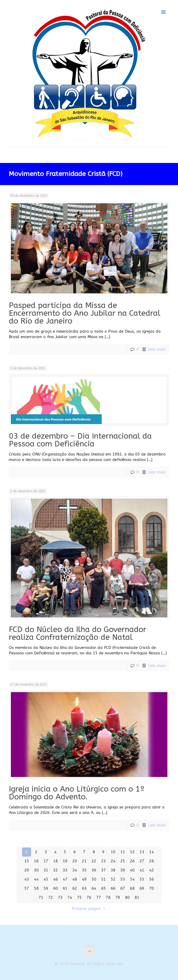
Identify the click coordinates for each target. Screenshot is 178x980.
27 (142, 861)
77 (99, 897)
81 (137, 897)
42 (152, 870)
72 (51, 897)
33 (65, 870)
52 (113, 879)
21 (84, 861)
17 (46, 861)
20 (75, 861)
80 (127, 897)
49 (84, 879)
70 (152, 888)
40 (132, 870)
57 (27, 888)
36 (94, 870)
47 (65, 879)
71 (41, 897)
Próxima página (89, 909)
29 (27, 870)
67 (123, 888)
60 (56, 888)
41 (142, 870)
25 (123, 861)
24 (113, 861)
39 (123, 870)
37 (104, 870)
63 (84, 888)
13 (142, 852)
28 (152, 861)
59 (46, 888)
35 (84, 870)
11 (123, 852)
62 (75, 888)
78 (108, 897)
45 (46, 879)
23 (104, 861)
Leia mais (157, 349)
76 (89, 897)
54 (132, 879)
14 (152, 852)
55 (142, 879)
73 (60, 897)
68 (132, 888)
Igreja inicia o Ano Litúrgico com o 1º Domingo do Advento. (77, 793)
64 (94, 888)
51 (104, 879)
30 (36, 870)
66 (113, 888)
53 (123, 879)
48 (75, 879)
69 (142, 888)
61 (65, 888)
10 (113, 852)
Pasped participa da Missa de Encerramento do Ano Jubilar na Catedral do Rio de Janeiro (85, 313)
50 (94, 879)
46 (56, 879)
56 (152, 879)
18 (56, 861)
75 (79, 897)
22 (94, 861)
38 (113, 870)
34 (75, 870)
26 (132, 861)
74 (70, 897)
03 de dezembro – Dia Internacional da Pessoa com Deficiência (80, 440)
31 (46, 870)
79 (118, 897)
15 (27, 861)
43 (27, 879)
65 (104, 888)
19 (65, 861)
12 (132, 852)
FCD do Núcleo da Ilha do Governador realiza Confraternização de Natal (78, 633)
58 (36, 888)
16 (36, 861)
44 (36, 879)
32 (56, 870)
